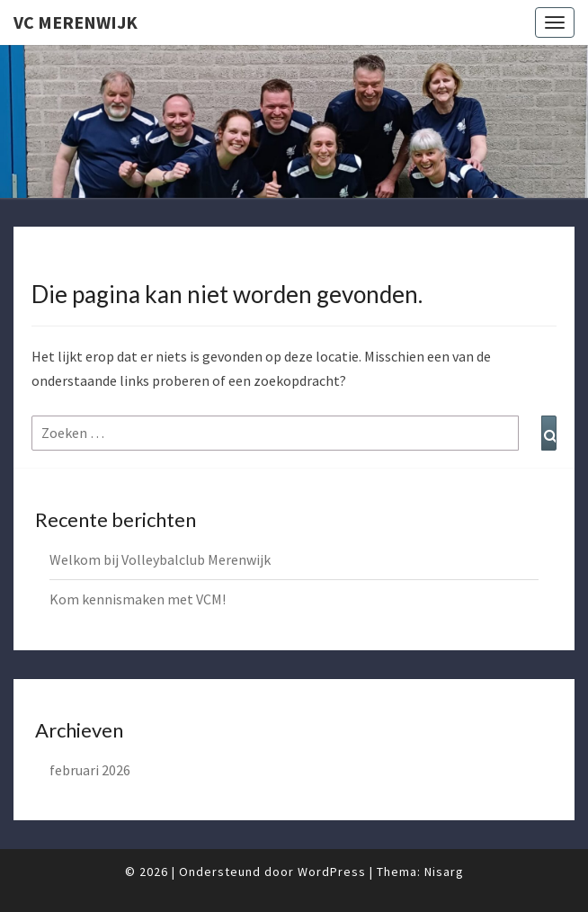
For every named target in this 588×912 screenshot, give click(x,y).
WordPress (332, 872)
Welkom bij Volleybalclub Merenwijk (160, 559)
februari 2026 (90, 770)
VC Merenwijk (76, 22)
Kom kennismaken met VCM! (138, 599)
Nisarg (444, 872)
